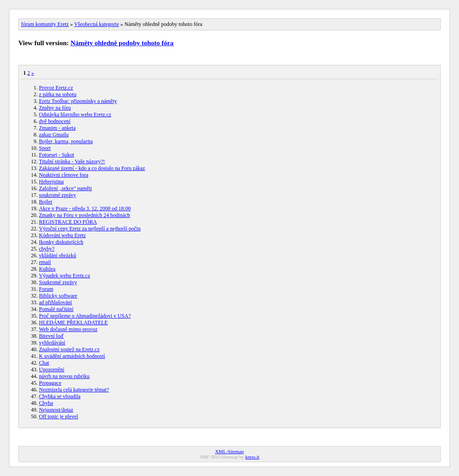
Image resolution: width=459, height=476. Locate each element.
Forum (46, 289)
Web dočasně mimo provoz (68, 329)
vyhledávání (52, 343)
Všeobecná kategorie (96, 24)
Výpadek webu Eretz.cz (64, 276)
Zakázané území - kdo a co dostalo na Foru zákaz (92, 168)
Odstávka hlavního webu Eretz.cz (75, 115)
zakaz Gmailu (54, 135)
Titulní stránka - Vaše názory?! (72, 161)
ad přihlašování (56, 302)
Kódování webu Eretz (62, 235)
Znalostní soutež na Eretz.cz (69, 349)
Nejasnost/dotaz (56, 410)
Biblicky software (58, 296)
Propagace (50, 383)
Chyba (46, 403)
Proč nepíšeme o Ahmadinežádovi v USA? (85, 316)
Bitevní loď (51, 336)
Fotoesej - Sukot (57, 155)
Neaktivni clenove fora (64, 175)
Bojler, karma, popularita (66, 141)
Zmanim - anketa (57, 128)
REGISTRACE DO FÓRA (68, 222)
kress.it (252, 457)
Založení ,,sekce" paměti (65, 188)
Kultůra (47, 269)
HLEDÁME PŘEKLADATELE (73, 323)
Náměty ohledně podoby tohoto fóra (122, 43)
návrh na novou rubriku (64, 376)
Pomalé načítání (56, 309)
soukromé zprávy (58, 195)
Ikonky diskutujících (61, 242)
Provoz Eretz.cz (56, 88)
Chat (44, 363)
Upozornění (52, 370)
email (45, 262)
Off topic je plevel (58, 416)
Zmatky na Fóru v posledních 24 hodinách (84, 215)
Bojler (46, 202)
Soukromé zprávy (58, 282)
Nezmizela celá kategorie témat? (74, 390)
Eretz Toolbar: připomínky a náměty (78, 101)
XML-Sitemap (229, 451)
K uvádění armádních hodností (72, 356)
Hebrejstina (51, 182)
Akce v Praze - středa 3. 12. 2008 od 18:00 (85, 208)
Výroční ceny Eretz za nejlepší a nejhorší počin (90, 229)
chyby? (47, 249)
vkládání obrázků (58, 255)
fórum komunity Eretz (45, 24)
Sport (45, 148)
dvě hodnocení (55, 121)
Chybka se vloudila (60, 396)
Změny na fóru (55, 108)
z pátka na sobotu (58, 94)
